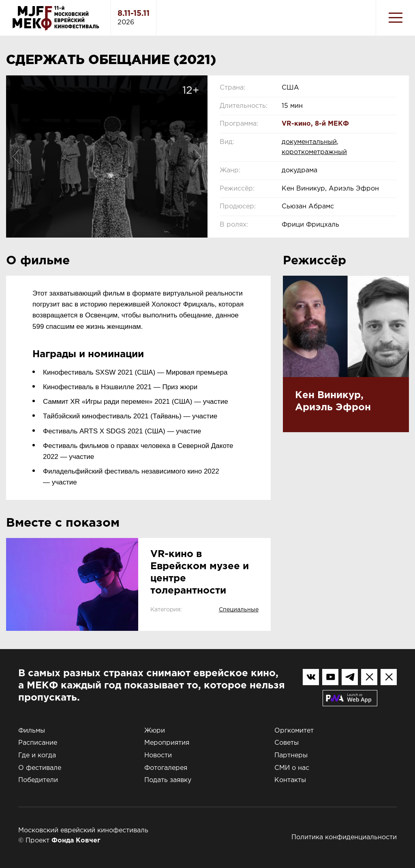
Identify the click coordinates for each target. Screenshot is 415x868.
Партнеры (291, 755)
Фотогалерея (166, 768)
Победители (38, 780)
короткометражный (314, 152)
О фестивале (40, 768)
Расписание (38, 743)
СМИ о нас (292, 768)
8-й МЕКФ (332, 124)
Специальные (239, 610)
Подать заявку (168, 780)
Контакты (290, 780)
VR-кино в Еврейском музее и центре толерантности (200, 572)
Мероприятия (167, 743)
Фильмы (32, 731)
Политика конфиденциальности (344, 837)
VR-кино (296, 124)
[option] (107, 156)
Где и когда (37, 755)
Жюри (155, 731)
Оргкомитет (294, 731)
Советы (287, 743)
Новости (158, 755)
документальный (309, 142)
